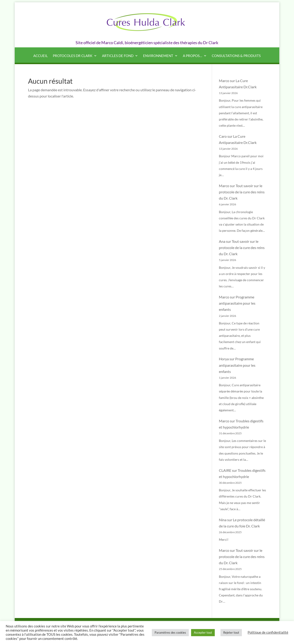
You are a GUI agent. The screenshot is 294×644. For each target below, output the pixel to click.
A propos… (192, 56)
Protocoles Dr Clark (73, 56)
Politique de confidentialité (268, 632)
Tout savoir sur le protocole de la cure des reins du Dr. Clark (242, 192)
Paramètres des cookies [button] (170, 633)
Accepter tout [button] (203, 633)
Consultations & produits (236, 56)
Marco (224, 81)
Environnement (158, 56)
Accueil (41, 56)
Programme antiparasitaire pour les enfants (237, 303)
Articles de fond (118, 56)
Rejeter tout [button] (231, 633)
